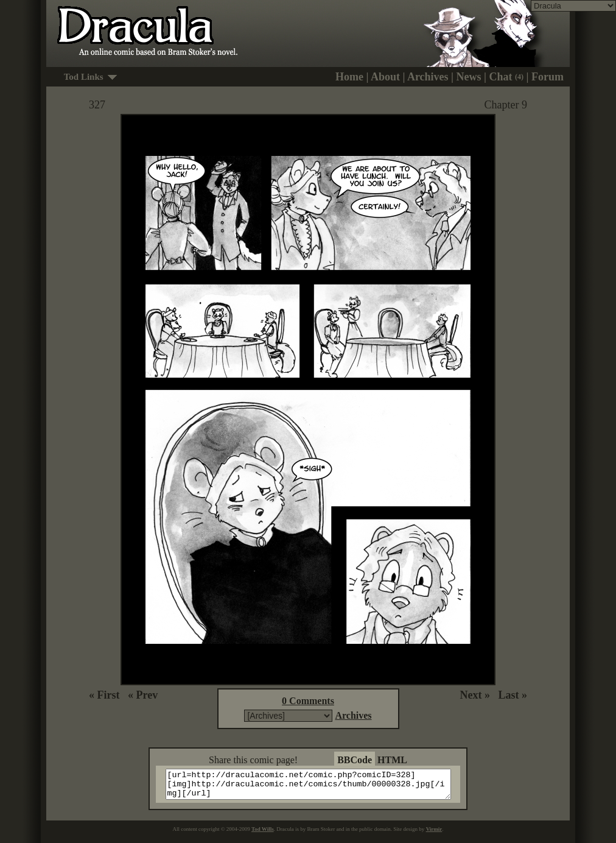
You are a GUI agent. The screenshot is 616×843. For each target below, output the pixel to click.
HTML (392, 760)
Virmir (434, 834)
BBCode (355, 760)
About (385, 77)
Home (349, 77)
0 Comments (308, 701)
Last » (513, 695)
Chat (507, 77)
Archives (428, 77)
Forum (548, 77)
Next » (475, 695)
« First (104, 695)
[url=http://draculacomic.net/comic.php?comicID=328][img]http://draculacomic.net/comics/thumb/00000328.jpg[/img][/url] (316, 787)
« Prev (143, 695)
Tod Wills (263, 834)
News (469, 77)
